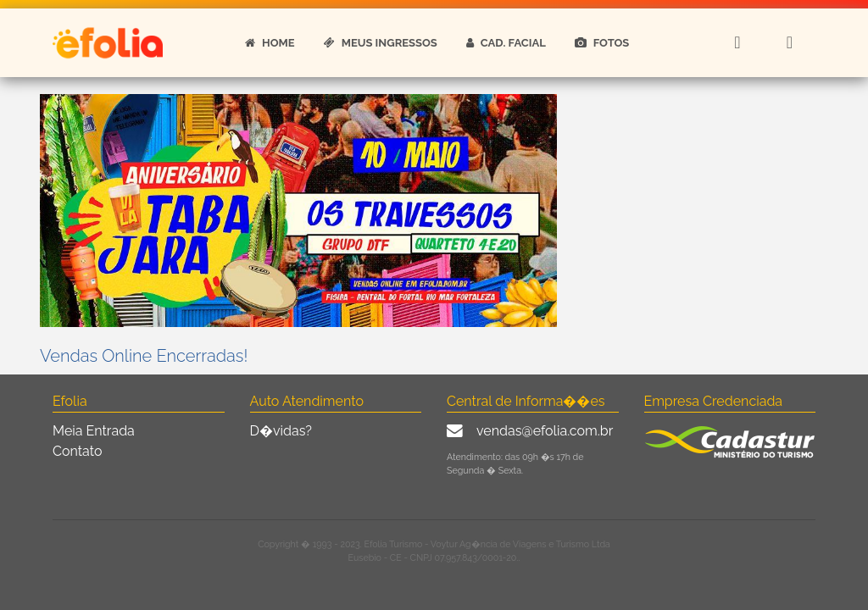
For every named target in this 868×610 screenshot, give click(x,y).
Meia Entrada (94, 431)
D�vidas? (281, 431)
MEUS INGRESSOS (381, 43)
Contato (78, 451)
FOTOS (602, 43)
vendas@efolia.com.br (545, 431)
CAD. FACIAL (506, 43)
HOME (270, 43)
